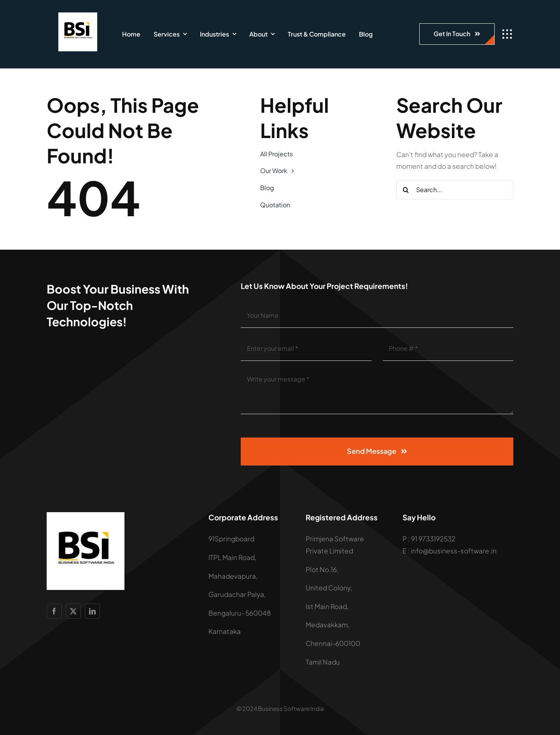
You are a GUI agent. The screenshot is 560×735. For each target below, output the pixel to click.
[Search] (406, 190)
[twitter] (73, 611)
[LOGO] (78, 16)
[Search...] (455, 190)
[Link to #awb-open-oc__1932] (507, 34)
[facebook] (54, 611)
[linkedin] (92, 611)
